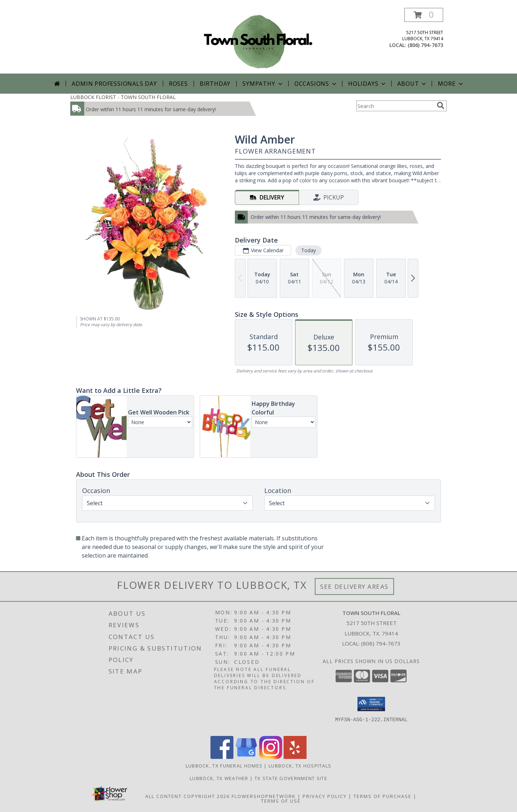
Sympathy (263, 84)
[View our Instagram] (271, 757)
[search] (441, 105)
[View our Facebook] (222, 757)
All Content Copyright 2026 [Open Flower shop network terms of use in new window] (188, 796)
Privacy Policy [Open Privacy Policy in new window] (325, 796)
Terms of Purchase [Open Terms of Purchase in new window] (383, 796)
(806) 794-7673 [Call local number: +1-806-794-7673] (425, 45)
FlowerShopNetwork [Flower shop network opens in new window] (264, 796)
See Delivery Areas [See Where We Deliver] (354, 586)
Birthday (215, 84)
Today (309, 250)
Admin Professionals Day (114, 84)
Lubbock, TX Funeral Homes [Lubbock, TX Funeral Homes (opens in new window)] (224, 766)
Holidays (367, 84)
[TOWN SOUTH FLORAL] (258, 41)
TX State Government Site (291, 778)
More (451, 84)
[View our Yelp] (295, 757)
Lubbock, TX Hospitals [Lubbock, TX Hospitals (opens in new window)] (300, 766)
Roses (178, 84)
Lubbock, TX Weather (219, 778)
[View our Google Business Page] (246, 757)
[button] (424, 15)
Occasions (316, 84)
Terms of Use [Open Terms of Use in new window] (281, 801)
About (412, 84)
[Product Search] (395, 106)
